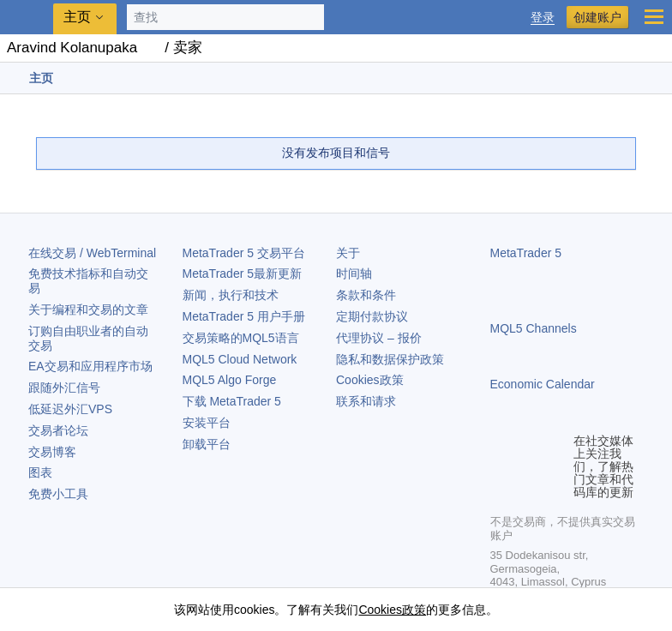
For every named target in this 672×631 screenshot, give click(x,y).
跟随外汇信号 (64, 388)
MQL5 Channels (534, 328)
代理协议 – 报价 (379, 338)
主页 (77, 17)
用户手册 (244, 316)
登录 (543, 18)
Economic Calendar (543, 384)
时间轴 (354, 273)
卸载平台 (207, 444)
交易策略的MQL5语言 (241, 338)
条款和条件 (366, 295)
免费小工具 (58, 494)
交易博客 (52, 452)
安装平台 (207, 423)
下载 (232, 401)
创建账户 (597, 17)
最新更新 (243, 273)
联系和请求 (366, 401)
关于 (348, 253)
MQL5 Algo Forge (230, 380)
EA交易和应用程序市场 (90, 366)
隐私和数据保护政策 (390, 359)
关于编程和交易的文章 (88, 309)
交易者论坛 (58, 430)
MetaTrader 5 (526, 253)
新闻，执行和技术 (231, 295)
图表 (40, 472)
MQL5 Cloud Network (240, 359)
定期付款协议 (372, 316)
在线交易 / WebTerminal (92, 253)
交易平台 (244, 253)
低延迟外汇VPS (70, 409)
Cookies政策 (370, 380)
